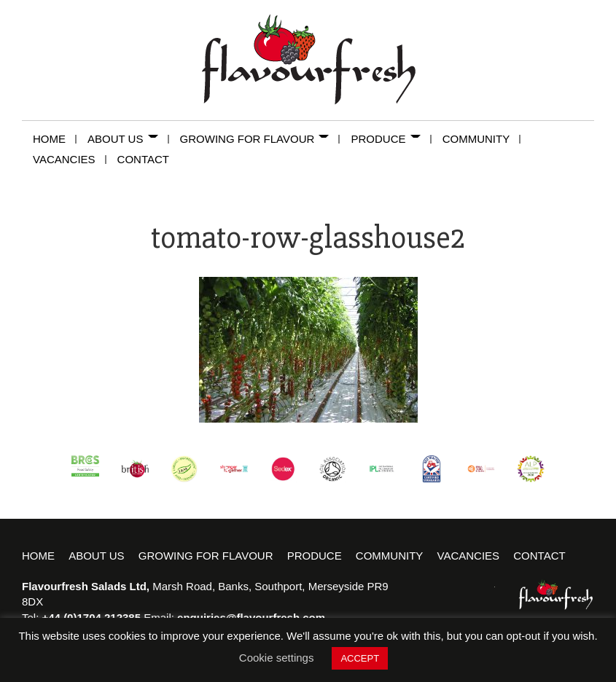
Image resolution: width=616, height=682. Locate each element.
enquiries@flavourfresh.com (251, 618)
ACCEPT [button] (360, 658)
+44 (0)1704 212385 (92, 618)
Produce (391, 139)
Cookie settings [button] (277, 658)
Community (482, 139)
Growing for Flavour (260, 139)
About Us (128, 139)
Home (55, 139)
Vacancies (70, 159)
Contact (143, 159)
